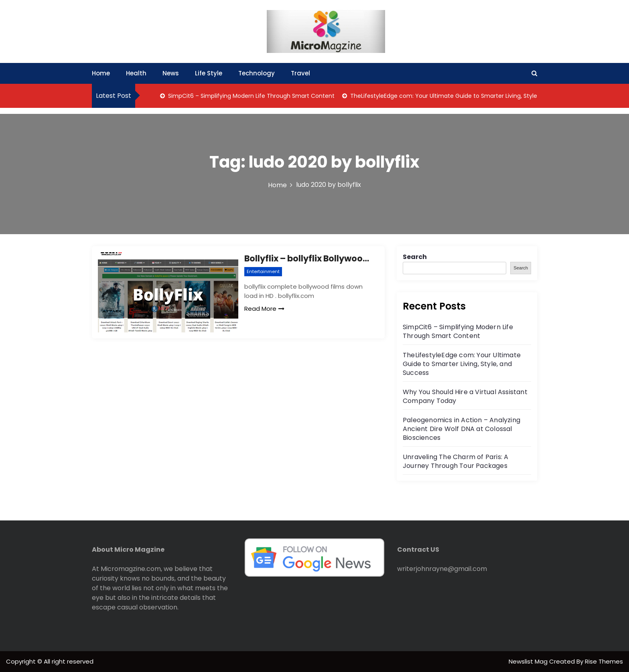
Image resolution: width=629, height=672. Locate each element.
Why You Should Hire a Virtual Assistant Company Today (465, 396)
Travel (300, 73)
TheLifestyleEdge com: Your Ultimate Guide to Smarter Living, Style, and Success (462, 96)
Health (136, 73)
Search (415, 257)
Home (101, 73)
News (171, 73)
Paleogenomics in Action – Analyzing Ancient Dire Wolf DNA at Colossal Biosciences (462, 429)
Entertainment (263, 271)
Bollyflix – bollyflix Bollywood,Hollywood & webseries (308, 258)
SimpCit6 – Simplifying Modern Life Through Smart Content (251, 96)
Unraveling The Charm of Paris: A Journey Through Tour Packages (456, 461)
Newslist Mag (529, 661)
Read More (264, 309)
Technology (257, 73)
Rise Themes (604, 661)
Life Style (209, 73)
